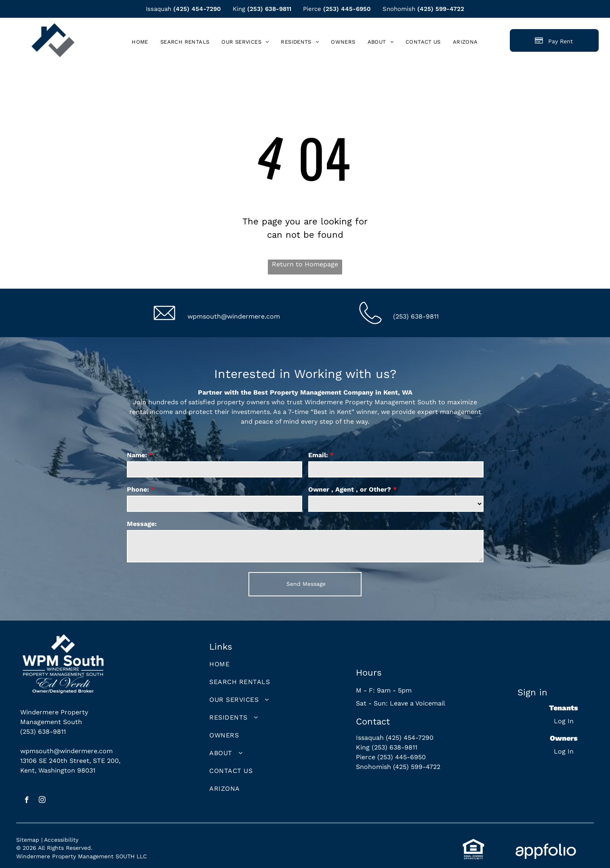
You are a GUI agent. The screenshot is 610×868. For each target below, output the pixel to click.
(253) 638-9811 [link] (269, 9)
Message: (142, 524)
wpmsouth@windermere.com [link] (234, 316)
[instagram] (42, 801)
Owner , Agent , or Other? (350, 489)
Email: (318, 455)
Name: (137, 455)
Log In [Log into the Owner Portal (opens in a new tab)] (564, 751)
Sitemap (28, 840)
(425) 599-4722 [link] (441, 9)
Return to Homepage (305, 264)
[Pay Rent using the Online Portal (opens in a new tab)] (554, 40)
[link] (465, 42)
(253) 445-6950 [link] (347, 9)
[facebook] (27, 801)
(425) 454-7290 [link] (197, 9)
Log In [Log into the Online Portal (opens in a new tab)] (564, 721)
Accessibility (61, 840)
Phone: (138, 489)
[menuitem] (140, 42)
